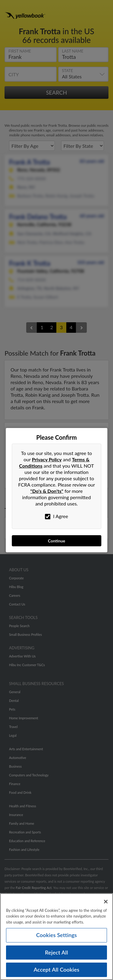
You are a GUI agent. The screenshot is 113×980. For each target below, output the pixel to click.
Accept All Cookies (57, 969)
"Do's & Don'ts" (47, 491)
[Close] (106, 902)
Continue (56, 541)
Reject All (56, 952)
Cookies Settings (56, 935)
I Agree (56, 516)
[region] (56, 937)
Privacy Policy (47, 459)
